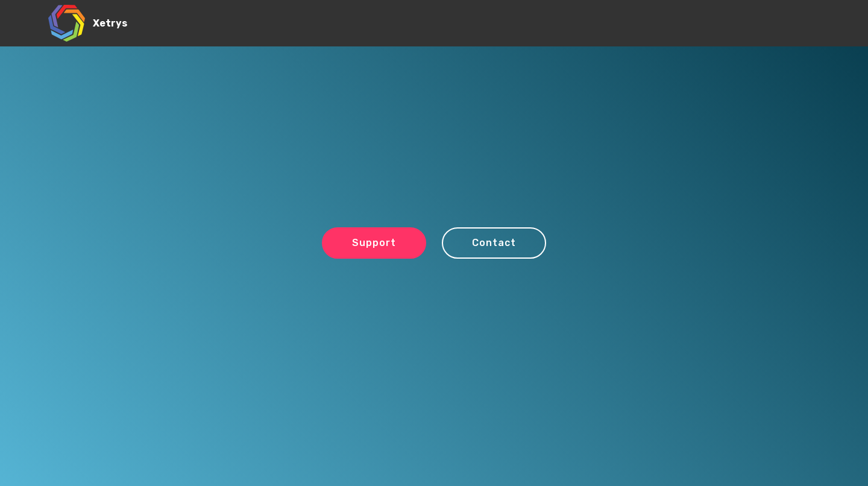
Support (374, 243)
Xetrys (110, 23)
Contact (494, 243)
